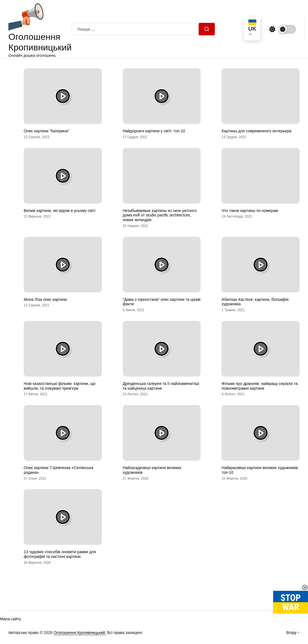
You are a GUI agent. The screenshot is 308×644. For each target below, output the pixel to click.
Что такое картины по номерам (250, 211)
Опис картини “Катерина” (46, 131)
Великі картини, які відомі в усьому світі (60, 211)
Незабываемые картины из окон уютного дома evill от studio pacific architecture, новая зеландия (160, 215)
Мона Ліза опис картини (45, 299)
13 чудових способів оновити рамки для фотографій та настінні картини (60, 554)
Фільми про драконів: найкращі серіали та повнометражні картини (259, 386)
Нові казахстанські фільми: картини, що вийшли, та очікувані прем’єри (60, 386)
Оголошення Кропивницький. (80, 633)
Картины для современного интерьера (256, 131)
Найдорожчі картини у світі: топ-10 (154, 131)
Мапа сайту (10, 619)
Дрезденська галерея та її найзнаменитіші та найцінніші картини (161, 386)
